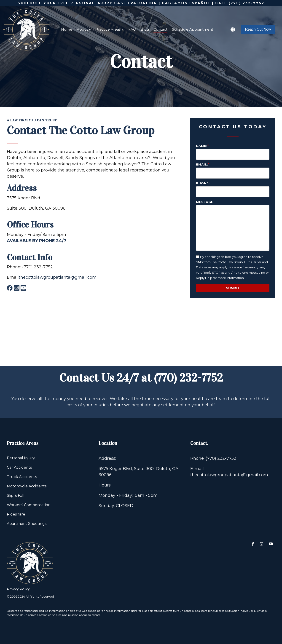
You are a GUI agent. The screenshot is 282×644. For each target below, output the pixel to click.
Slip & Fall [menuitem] (16, 496)
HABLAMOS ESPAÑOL (186, 3)
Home (67, 29)
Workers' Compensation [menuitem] (29, 505)
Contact (160, 29)
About (84, 29)
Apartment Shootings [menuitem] (27, 524)
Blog (145, 29)
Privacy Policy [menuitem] (18, 589)
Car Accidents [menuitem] (19, 467)
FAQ (132, 29)
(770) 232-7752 (188, 378)
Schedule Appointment (193, 29)
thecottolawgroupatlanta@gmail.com (58, 277)
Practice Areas (110, 29)
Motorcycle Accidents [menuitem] (27, 486)
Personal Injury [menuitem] (21, 458)
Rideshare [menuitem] (16, 514)
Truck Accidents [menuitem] (22, 477)
